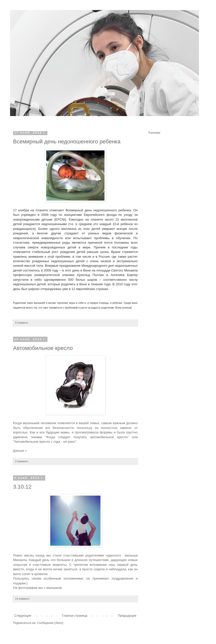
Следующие (23, 616)
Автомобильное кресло (43, 348)
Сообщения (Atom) (50, 623)
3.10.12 (22, 487)
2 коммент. (22, 461)
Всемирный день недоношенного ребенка (67, 142)
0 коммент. (22, 323)
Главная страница (75, 616)
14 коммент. (22, 599)
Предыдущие (127, 616)
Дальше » (20, 451)
